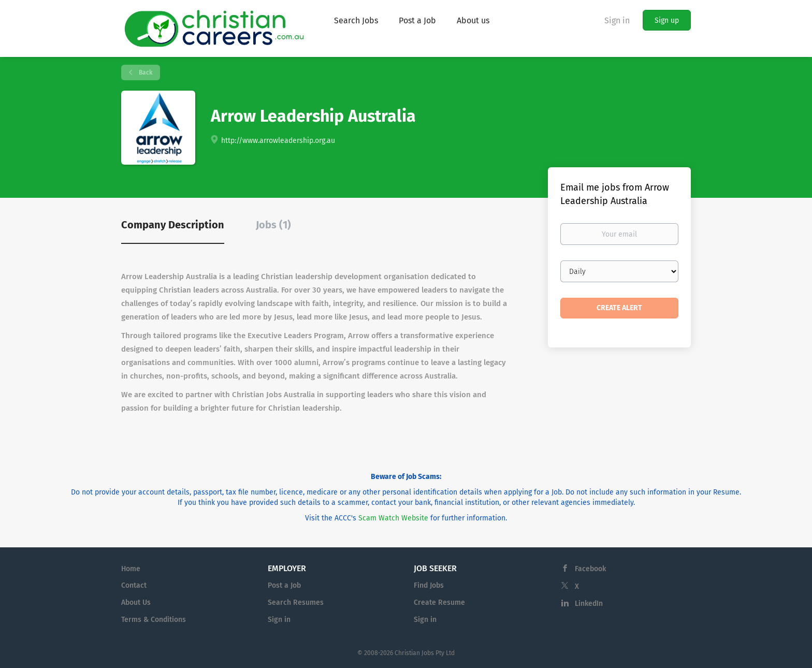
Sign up (667, 20)
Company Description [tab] (173, 225)
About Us (136, 602)
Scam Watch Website (393, 518)
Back (145, 72)
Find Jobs (429, 585)
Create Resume (439, 602)
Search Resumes (296, 602)
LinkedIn (589, 604)
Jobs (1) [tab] (273, 225)
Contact (134, 585)
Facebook (590, 569)
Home (131, 569)
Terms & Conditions (154, 620)
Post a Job (284, 585)
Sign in (617, 20)
